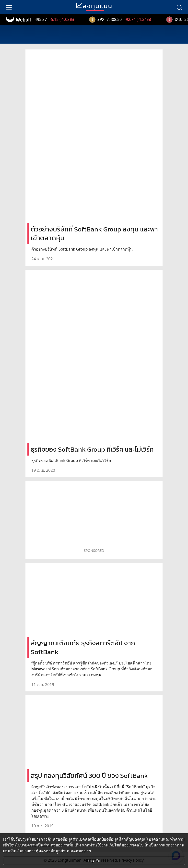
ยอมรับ (94, 861)
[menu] (9, 7)
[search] (179, 7)
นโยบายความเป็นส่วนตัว (34, 845)
